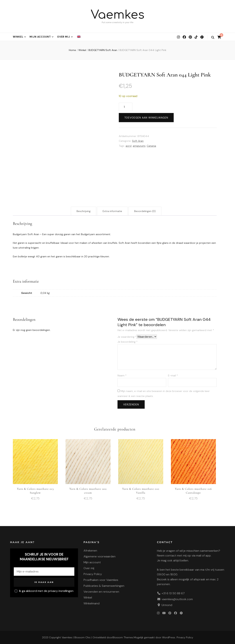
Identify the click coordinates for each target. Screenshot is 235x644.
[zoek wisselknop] (213, 38)
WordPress (169, 637)
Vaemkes (118, 15)
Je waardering (127, 337)
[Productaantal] (126, 107)
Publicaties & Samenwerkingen (104, 586)
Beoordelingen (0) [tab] (145, 211)
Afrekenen (90, 551)
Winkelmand (92, 603)
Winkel (18, 37)
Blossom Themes (123, 637)
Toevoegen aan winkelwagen (146, 118)
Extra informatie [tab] (112, 211)
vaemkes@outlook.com (177, 599)
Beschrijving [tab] (84, 211)
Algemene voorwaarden (100, 556)
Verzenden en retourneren (101, 592)
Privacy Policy (93, 574)
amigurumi (139, 146)
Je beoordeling (128, 342)
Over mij (64, 37)
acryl (129, 146)
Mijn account (40, 37)
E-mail (173, 375)
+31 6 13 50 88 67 (173, 593)
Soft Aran (138, 141)
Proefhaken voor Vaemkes (101, 580)
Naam (122, 375)
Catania (151, 146)
